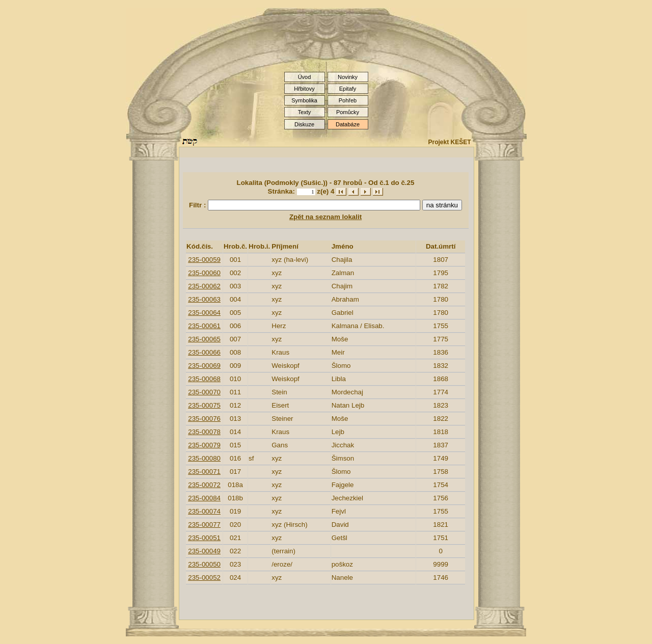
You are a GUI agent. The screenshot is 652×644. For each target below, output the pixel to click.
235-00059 (204, 260)
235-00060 (204, 273)
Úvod (305, 77)
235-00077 (204, 525)
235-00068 (204, 379)
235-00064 (204, 313)
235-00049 (204, 551)
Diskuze (304, 124)
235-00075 (204, 405)
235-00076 (204, 419)
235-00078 (204, 432)
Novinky (348, 77)
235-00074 (204, 511)
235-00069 (204, 366)
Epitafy (348, 89)
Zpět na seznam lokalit (325, 217)
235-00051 (204, 538)
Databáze (348, 124)
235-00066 (204, 352)
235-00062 (204, 286)
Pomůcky (348, 112)
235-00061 (204, 326)
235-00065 (204, 339)
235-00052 (204, 578)
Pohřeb (348, 100)
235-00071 (204, 472)
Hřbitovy (304, 89)
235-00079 (204, 445)
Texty (305, 112)
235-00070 (204, 392)
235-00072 (204, 485)
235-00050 (204, 564)
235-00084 (204, 498)
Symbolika (304, 100)
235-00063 (204, 299)
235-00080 (204, 458)
